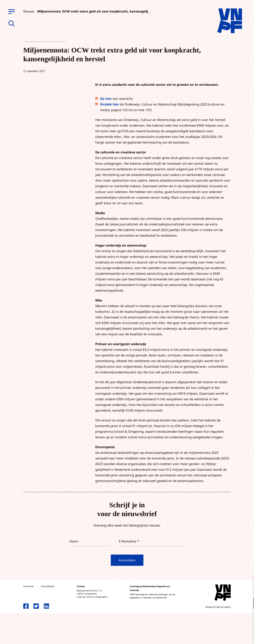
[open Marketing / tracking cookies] (248, 614)
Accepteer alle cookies (224, 627)
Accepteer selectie (224, 637)
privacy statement (237, 592)
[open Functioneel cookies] (248, 604)
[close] (249, 582)
